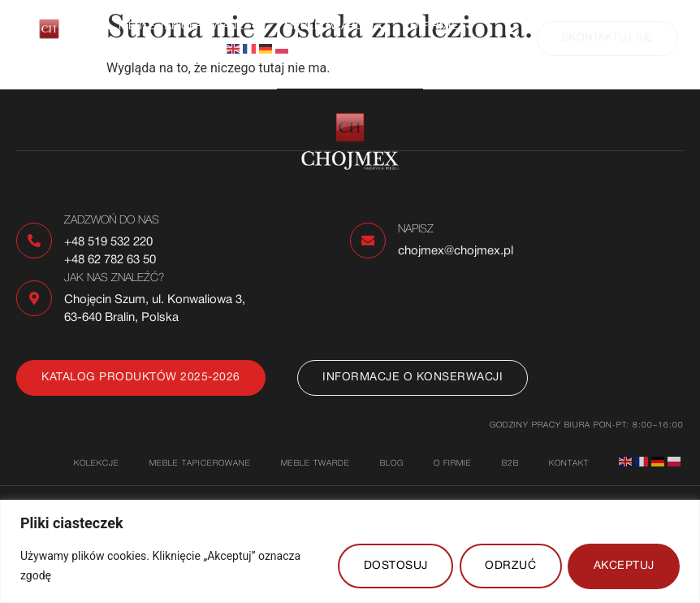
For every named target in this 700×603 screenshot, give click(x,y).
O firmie (442, 28)
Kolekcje (97, 464)
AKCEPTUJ (623, 566)
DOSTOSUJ (393, 566)
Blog (392, 464)
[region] (350, 551)
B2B (510, 464)
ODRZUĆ (509, 566)
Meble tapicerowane (189, 28)
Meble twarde (335, 28)
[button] (189, 27)
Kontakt (144, 49)
